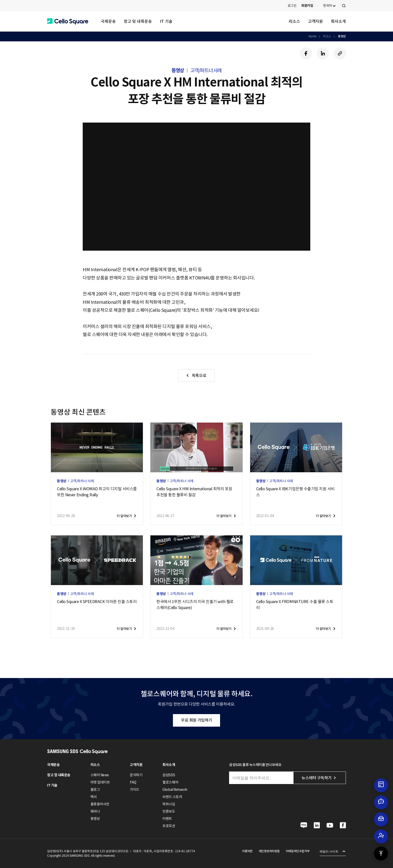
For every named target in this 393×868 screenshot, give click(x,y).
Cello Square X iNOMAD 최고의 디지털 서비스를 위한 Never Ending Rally (97, 492)
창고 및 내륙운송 (138, 21)
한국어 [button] (327, 6)
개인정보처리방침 (269, 851)
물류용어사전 (100, 804)
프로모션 (169, 826)
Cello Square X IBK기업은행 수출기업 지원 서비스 (295, 492)
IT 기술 (166, 21)
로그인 (292, 6)
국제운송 (108, 21)
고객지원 (316, 21)
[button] (68, 21)
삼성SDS (169, 775)
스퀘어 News (100, 775)
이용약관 (247, 851)
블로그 (95, 790)
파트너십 (169, 804)
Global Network (175, 790)
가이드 (135, 790)
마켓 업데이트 (100, 782)
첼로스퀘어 (170, 782)
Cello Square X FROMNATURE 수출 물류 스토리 (295, 605)
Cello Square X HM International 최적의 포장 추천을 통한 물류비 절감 (194, 492)
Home (312, 36)
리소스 (294, 21)
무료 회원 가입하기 (196, 720)
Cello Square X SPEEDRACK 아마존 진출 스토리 (97, 602)
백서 (94, 797)
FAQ (133, 782)
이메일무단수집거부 (298, 851)
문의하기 (136, 775)
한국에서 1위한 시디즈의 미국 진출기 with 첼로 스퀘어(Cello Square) (195, 605)
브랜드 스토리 (172, 797)
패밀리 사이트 (329, 851)
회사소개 (338, 21)
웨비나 (95, 811)
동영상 (342, 36)
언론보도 (169, 811)
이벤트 (167, 819)
